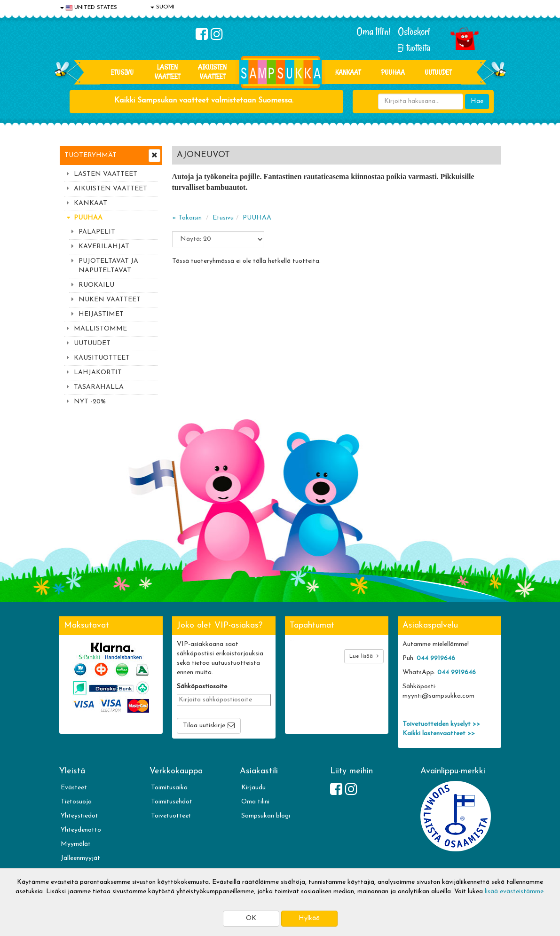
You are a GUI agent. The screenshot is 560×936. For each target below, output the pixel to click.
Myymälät (76, 844)
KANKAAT (348, 72)
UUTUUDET (92, 343)
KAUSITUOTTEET (102, 358)
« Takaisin (187, 218)
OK (251, 918)
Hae (477, 101)
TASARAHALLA (99, 387)
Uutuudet (438, 72)
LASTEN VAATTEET (167, 72)
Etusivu (122, 72)
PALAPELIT (97, 232)
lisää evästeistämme (514, 892)
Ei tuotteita (414, 48)
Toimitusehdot (172, 802)
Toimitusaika (169, 788)
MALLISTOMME (100, 329)
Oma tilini (374, 31)
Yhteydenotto (81, 830)
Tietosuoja (76, 802)
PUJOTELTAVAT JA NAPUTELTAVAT (108, 266)
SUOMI (162, 7)
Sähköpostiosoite (202, 687)
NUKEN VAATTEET (110, 300)
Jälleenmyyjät (80, 858)
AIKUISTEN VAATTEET (212, 72)
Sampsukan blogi (266, 816)
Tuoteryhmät (91, 155)
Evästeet (74, 788)
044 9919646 (436, 658)
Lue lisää (364, 656)
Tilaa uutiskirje (204, 726)
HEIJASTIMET (101, 314)
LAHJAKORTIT (98, 373)
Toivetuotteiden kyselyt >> (441, 724)
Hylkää (309, 918)
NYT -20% (90, 402)
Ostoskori (414, 31)
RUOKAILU (96, 285)
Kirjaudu (253, 788)
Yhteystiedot (79, 816)
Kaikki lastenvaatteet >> (439, 734)
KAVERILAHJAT (104, 247)
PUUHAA (393, 72)
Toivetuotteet (171, 816)
